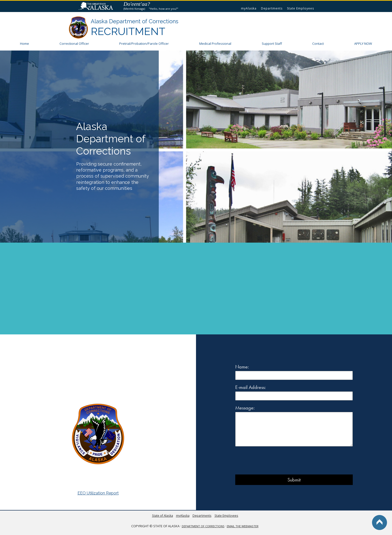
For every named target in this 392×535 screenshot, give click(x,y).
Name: (242, 367)
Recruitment (128, 31)
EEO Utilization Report (98, 493)
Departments (272, 8)
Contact (318, 44)
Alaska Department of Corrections (134, 21)
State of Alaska (96, 7)
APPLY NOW (363, 44)
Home (24, 44)
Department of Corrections (203, 526)
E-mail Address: (251, 387)
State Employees (300, 8)
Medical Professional (215, 44)
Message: (245, 408)
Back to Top (379, 522)
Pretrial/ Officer (144, 44)
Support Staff (272, 44)
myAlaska (249, 8)
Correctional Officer (74, 44)
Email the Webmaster (243, 526)
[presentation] (273, 461)
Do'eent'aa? (137, 4)
